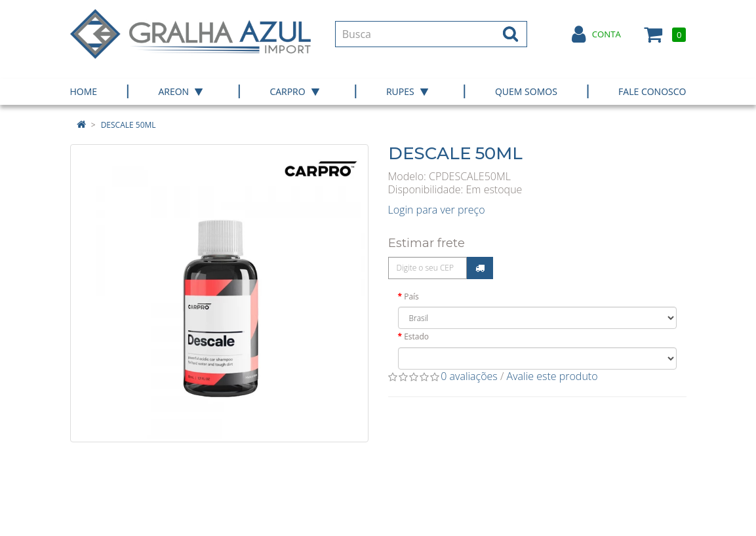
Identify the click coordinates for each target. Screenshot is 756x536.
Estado (416, 336)
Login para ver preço (437, 210)
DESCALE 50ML (129, 125)
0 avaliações (469, 376)
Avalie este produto (552, 376)
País (411, 297)
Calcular (480, 268)
